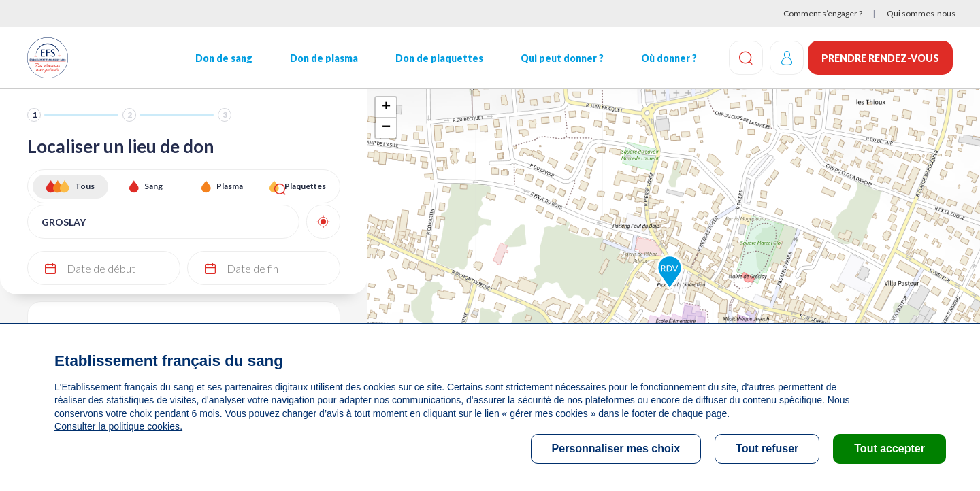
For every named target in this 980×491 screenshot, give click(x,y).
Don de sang (223, 58)
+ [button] (386, 107)
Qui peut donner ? (560, 58)
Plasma (230, 186)
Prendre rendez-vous (880, 58)
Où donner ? (666, 58)
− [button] (386, 128)
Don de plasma (323, 58)
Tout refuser (767, 448)
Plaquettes (305, 186)
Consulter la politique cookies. (118, 426)
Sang (153, 186)
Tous (85, 186)
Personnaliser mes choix (616, 448)
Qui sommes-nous (921, 13)
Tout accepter (889, 448)
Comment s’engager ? (823, 13)
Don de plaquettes (437, 58)
